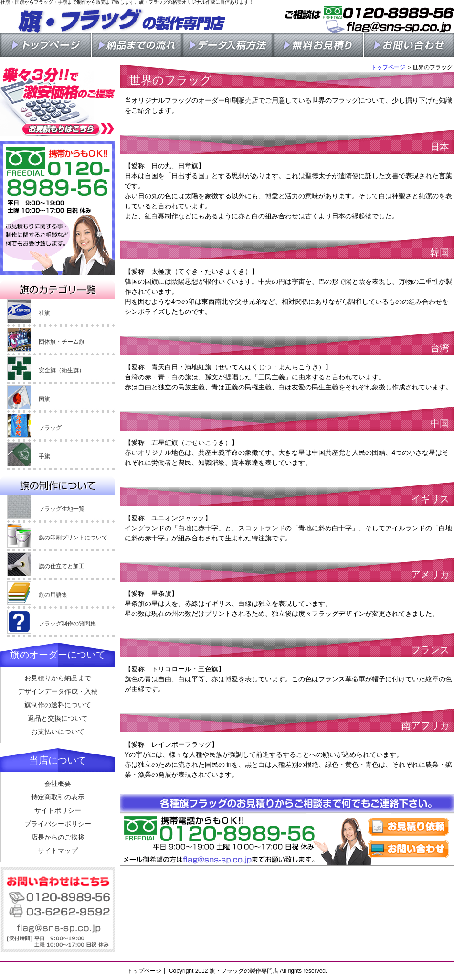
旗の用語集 (53, 595)
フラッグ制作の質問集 (67, 624)
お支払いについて (58, 732)
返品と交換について (58, 718)
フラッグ (50, 428)
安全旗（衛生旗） (62, 370)
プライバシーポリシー (58, 824)
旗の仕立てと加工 (62, 566)
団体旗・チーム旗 (62, 342)
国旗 (44, 399)
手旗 (44, 456)
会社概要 (58, 784)
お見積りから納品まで (58, 678)
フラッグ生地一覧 (62, 509)
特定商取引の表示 (58, 797)
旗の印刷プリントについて (73, 538)
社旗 (44, 313)
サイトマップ (58, 851)
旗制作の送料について (58, 705)
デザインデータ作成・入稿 (58, 691)
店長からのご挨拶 (58, 837)
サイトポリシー (58, 810)
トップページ (388, 67)
